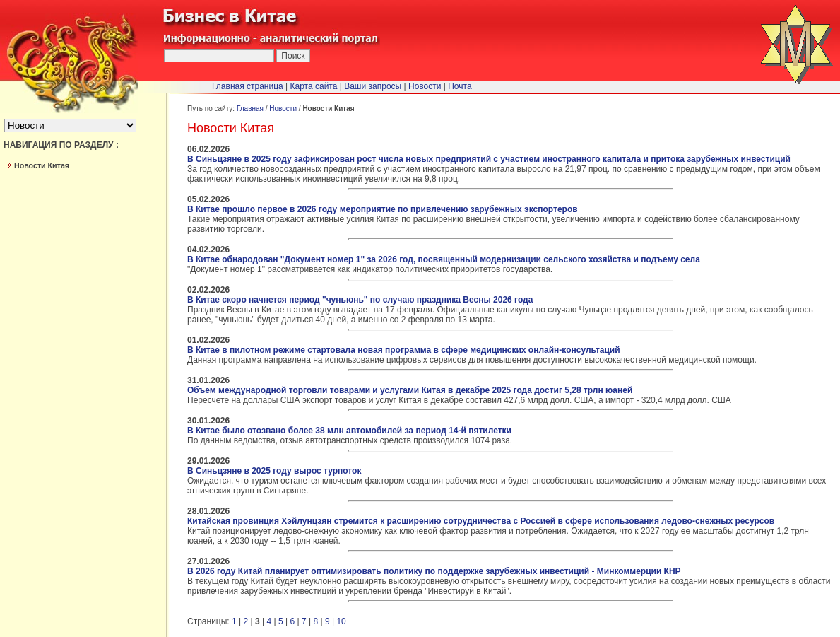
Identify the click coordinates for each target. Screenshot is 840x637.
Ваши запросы (373, 86)
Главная (250, 109)
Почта (460, 86)
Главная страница (248, 86)
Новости (283, 109)
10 (341, 621)
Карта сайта (314, 86)
